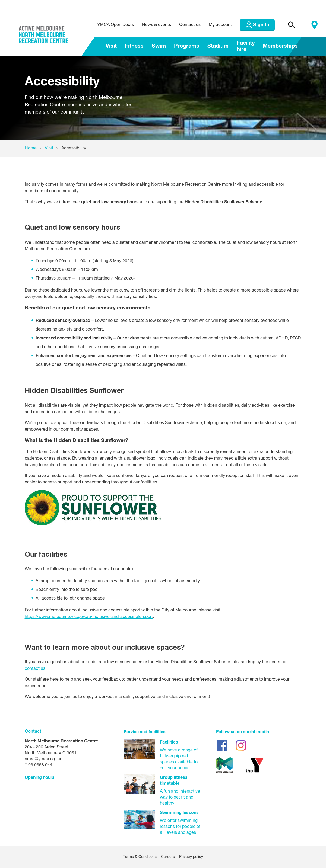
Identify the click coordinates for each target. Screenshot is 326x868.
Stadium (218, 46)
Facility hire (246, 46)
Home (31, 148)
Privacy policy (191, 857)
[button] (291, 25)
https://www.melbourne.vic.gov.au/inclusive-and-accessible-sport (89, 617)
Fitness (134, 46)
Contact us (190, 25)
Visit (111, 46)
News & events (156, 25)
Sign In (261, 25)
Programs (187, 46)
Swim (159, 46)
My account (220, 25)
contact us (35, 669)
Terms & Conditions (140, 857)
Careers (168, 857)
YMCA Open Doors (115, 25)
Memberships (280, 46)
